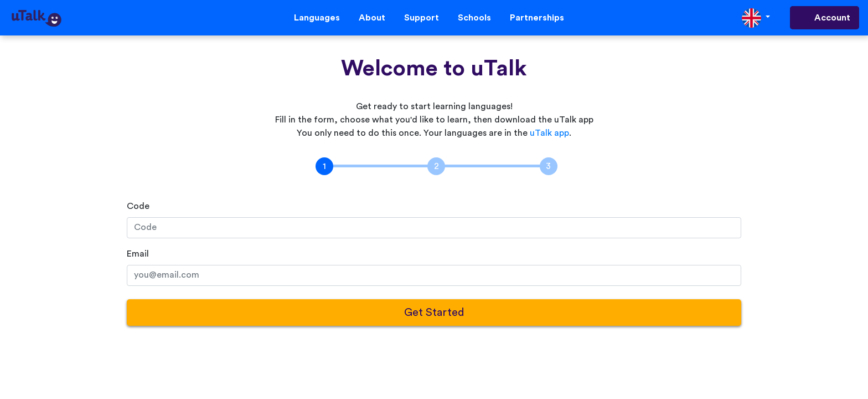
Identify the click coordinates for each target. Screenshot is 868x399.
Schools (474, 18)
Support (422, 18)
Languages (317, 18)
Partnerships (537, 18)
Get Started (434, 313)
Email (138, 254)
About (372, 18)
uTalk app (549, 133)
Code (138, 206)
